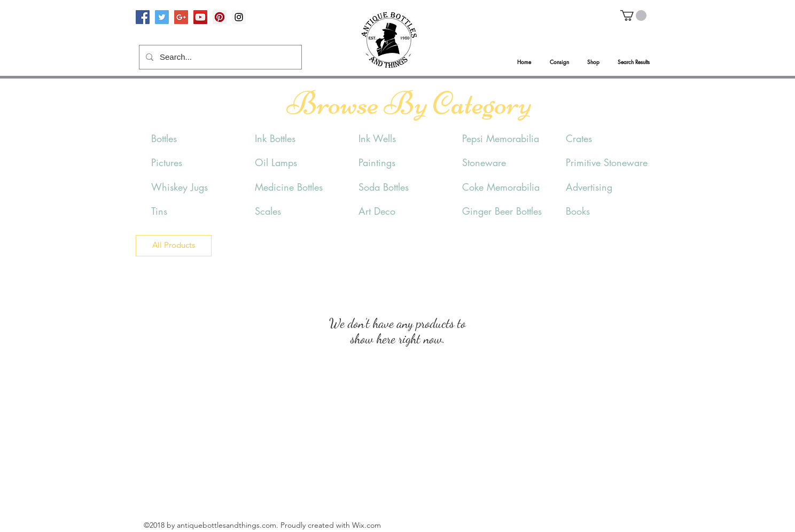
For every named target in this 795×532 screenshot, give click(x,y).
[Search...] (219, 57)
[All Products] (174, 246)
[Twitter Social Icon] (162, 17)
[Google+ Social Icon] (181, 17)
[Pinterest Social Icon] (220, 17)
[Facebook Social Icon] (143, 17)
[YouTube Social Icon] (200, 17)
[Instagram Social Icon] (239, 17)
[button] (633, 15)
